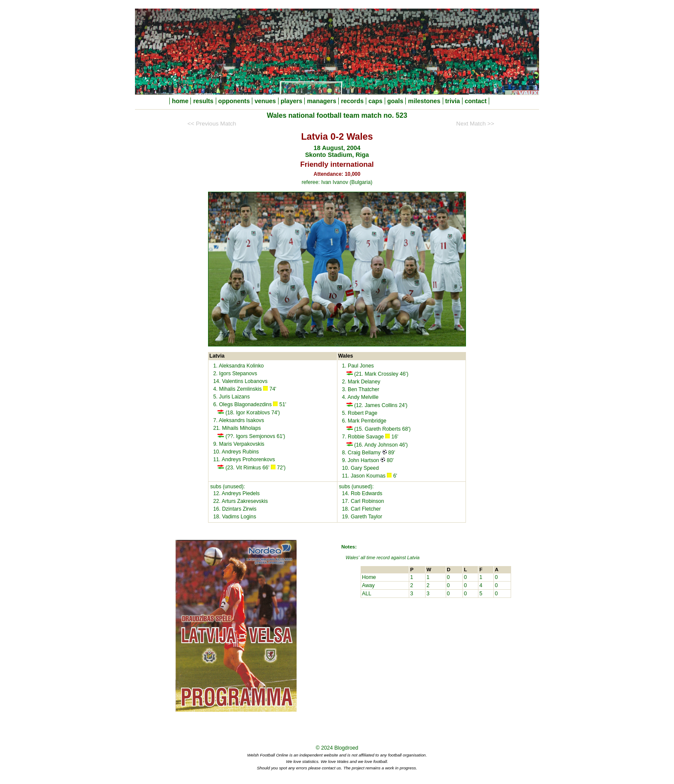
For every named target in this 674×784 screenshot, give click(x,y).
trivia (453, 101)
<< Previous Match (212, 124)
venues (265, 101)
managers (322, 101)
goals (395, 101)
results (203, 101)
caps (375, 101)
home (180, 101)
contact (476, 101)
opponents (234, 101)
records (352, 101)
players (291, 101)
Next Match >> (475, 124)
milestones (424, 101)
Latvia (413, 557)
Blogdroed (346, 748)
